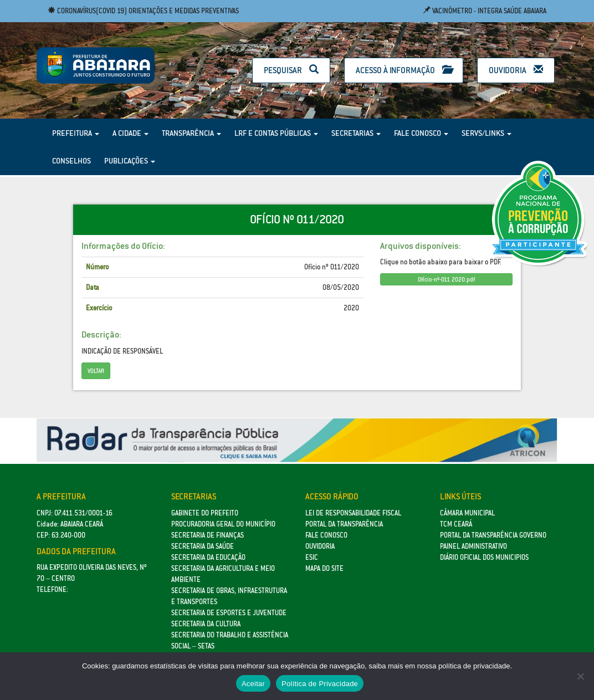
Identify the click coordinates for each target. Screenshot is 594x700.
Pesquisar (291, 70)
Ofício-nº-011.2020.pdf (446, 279)
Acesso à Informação (404, 70)
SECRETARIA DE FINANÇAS (208, 535)
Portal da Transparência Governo (493, 535)
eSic (312, 557)
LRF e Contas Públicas (276, 133)
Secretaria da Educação (208, 557)
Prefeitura (76, 133)
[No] (580, 676)
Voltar (96, 371)
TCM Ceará (456, 524)
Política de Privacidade (320, 684)
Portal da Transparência (344, 524)
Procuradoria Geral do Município (223, 524)
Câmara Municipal (467, 513)
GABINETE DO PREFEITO (205, 513)
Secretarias (356, 133)
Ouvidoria (516, 70)
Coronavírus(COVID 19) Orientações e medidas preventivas (143, 11)
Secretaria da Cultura (206, 624)
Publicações (130, 161)
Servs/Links (487, 133)
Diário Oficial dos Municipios (484, 557)
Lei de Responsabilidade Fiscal (353, 513)
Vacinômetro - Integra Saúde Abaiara (485, 11)
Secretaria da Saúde (203, 546)
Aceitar (253, 684)
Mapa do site (324, 568)
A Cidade (130, 133)
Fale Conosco (421, 133)
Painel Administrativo (473, 546)
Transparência (191, 133)
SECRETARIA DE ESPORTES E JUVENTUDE (229, 613)
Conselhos (71, 161)
